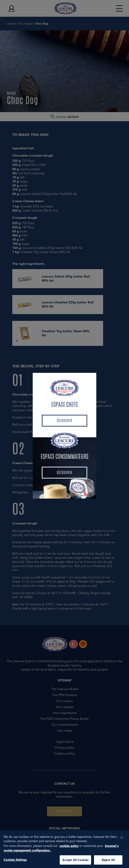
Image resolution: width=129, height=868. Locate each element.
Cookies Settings (15, 863)
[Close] (122, 841)
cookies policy (69, 849)
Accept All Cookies (75, 863)
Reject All (108, 863)
